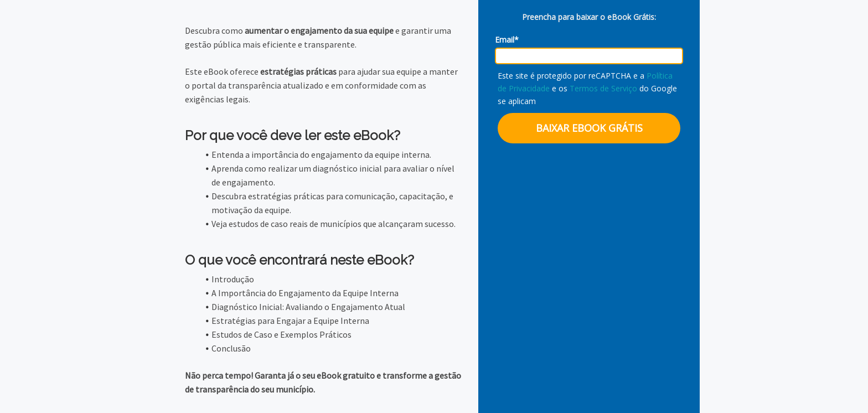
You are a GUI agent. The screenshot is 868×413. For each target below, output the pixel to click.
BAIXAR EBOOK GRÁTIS (589, 128)
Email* (507, 40)
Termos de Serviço (603, 88)
